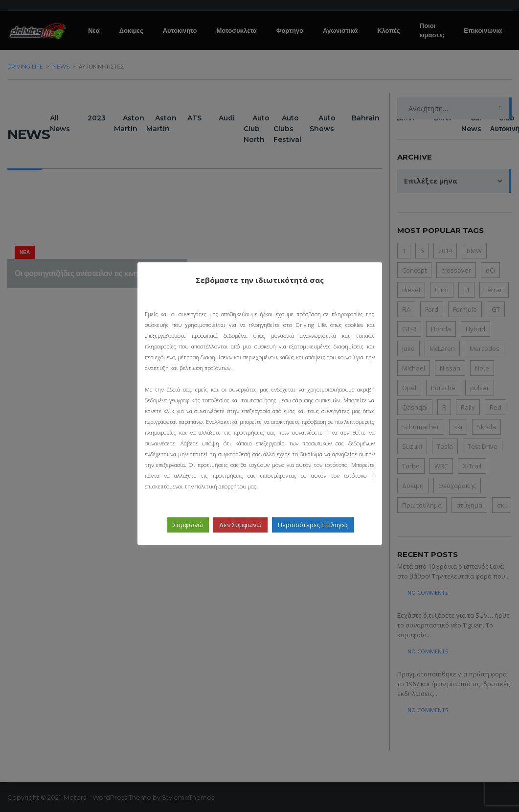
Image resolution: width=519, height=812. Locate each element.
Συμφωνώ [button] (188, 525)
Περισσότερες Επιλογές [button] (313, 525)
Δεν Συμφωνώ (240, 525)
